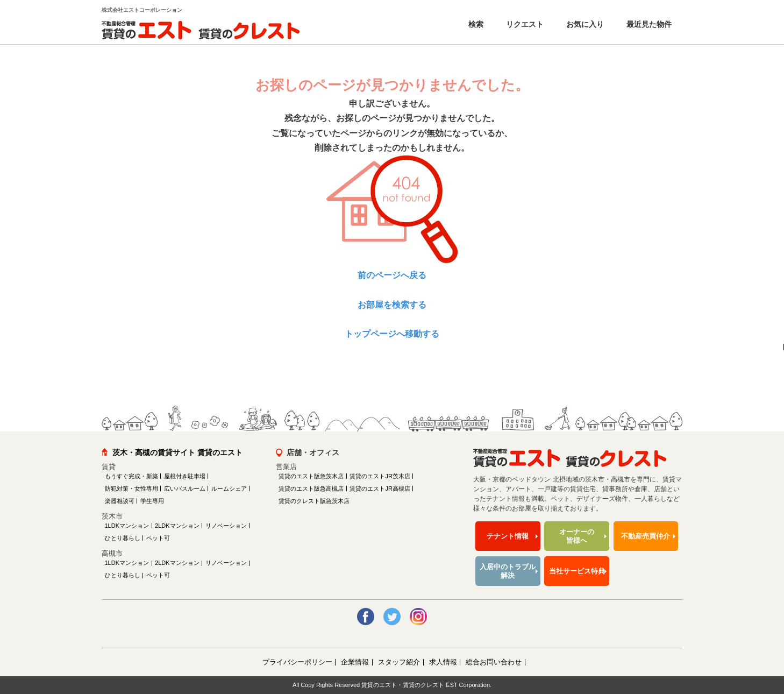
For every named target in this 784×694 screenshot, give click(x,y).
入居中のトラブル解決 (508, 571)
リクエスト (524, 24)
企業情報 (355, 662)
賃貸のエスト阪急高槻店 (311, 488)
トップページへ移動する (392, 334)
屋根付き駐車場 (185, 476)
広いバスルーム (185, 488)
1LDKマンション (127, 526)
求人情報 (443, 662)
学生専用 (152, 501)
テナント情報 (508, 536)
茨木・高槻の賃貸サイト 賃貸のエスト (177, 452)
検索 (475, 24)
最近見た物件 (648, 24)
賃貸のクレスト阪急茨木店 (314, 501)
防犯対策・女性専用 (131, 488)
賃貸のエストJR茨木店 (380, 476)
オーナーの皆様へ (577, 536)
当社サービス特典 (577, 571)
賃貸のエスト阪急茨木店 (311, 476)
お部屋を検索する (392, 305)
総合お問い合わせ (494, 662)
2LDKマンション (177, 526)
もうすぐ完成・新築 (131, 476)
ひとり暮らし (123, 538)
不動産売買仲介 (646, 536)
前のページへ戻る (392, 275)
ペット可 (158, 538)
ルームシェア (229, 488)
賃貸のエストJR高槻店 (380, 488)
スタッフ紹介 (399, 662)
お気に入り (584, 24)
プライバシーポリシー (297, 662)
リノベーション (226, 526)
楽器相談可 (120, 501)
